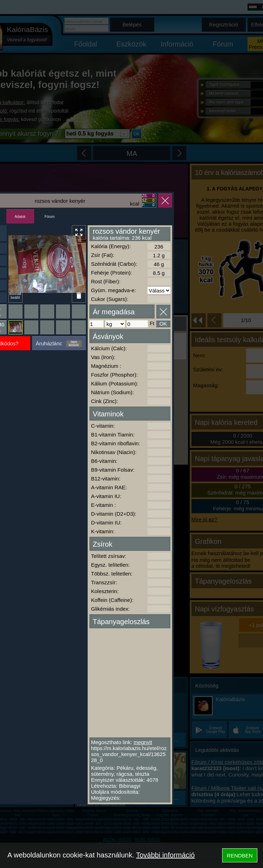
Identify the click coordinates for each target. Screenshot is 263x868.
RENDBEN (240, 856)
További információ (165, 855)
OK (163, 324)
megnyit (143, 742)
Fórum (50, 217)
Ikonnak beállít (15, 296)
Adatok (20, 217)
